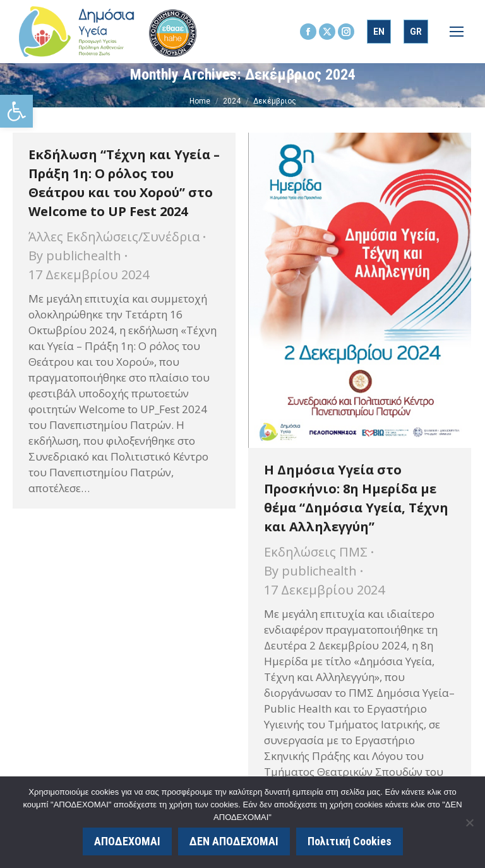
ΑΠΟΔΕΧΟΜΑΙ (127, 841)
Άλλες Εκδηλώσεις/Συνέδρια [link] (114, 237)
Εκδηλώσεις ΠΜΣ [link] (316, 552)
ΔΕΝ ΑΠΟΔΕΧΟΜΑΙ (234, 841)
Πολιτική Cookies (350, 841)
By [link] (75, 256)
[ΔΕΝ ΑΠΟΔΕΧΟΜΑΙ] (469, 823)
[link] (16, 111)
